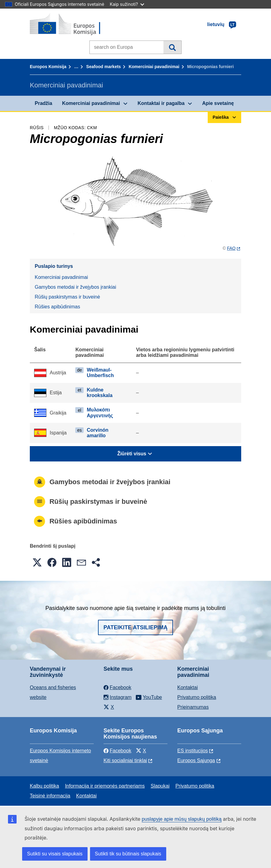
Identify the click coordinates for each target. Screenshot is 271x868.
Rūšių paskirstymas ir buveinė (67, 297)
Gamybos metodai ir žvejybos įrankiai (75, 287)
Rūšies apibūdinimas (57, 307)
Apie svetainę (218, 103)
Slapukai (160, 786)
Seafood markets (104, 67)
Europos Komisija (48, 67)
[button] (37, 562)
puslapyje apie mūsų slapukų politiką (182, 819)
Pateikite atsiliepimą (135, 627)
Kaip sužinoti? (127, 4)
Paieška (172, 47)
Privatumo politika (197, 697)
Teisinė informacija (50, 796)
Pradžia (43, 103)
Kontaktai (188, 687)
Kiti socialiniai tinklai (125, 760)
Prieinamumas (193, 707)
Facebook (117, 751)
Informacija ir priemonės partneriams (105, 786)
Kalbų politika (44, 786)
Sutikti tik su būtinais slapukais (128, 854)
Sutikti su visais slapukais (55, 854)
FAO (231, 248)
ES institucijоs (193, 751)
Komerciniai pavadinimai (154, 67)
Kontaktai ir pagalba (161, 103)
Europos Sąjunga (196, 760)
